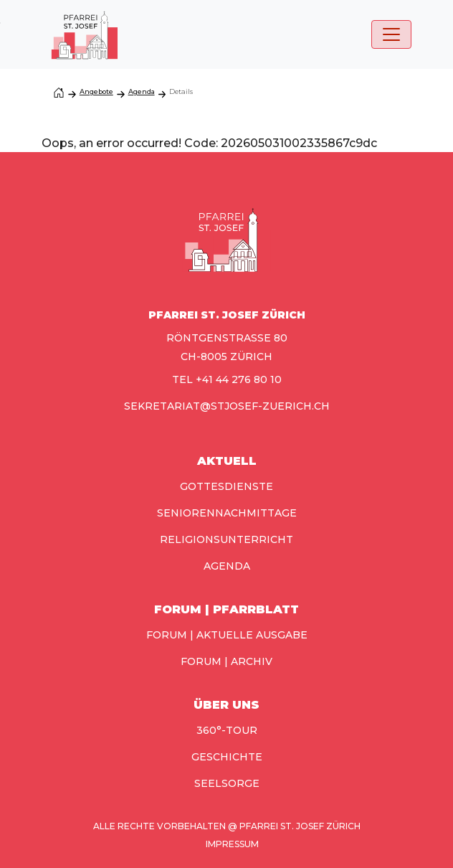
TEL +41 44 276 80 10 (227, 379)
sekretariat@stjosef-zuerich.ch (227, 406)
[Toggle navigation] (391, 34)
